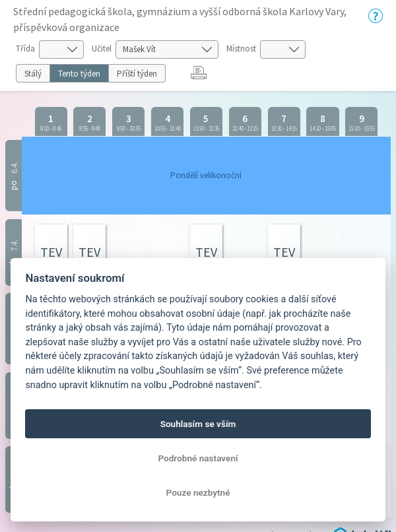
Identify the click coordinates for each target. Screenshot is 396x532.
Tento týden (79, 74)
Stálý (33, 74)
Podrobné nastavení (198, 458)
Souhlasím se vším (198, 424)
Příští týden (137, 74)
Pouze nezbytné (198, 492)
